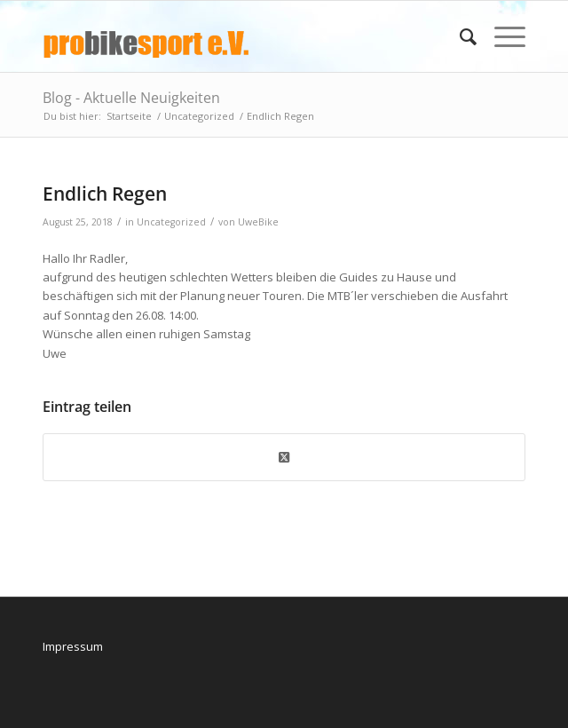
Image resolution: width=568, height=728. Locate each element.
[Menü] (501, 36)
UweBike (258, 222)
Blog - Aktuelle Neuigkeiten (131, 98)
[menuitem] (459, 36)
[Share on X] (284, 457)
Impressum (73, 646)
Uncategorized (171, 222)
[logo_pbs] (236, 36)
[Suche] (459, 36)
